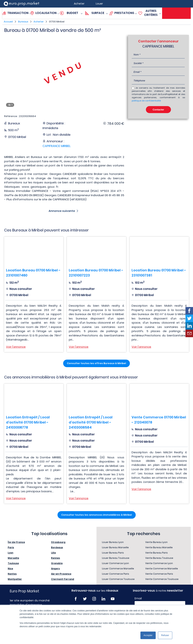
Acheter (39, 22)
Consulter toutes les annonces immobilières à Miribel (97, 515)
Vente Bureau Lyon (156, 542)
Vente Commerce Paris (159, 574)
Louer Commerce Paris (116, 574)
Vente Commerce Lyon (159, 563)
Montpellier (15, 579)
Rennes (56, 558)
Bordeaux (57, 547)
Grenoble (57, 563)
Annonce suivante (62, 211)
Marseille (13, 558)
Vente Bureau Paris (157, 553)
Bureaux (23, 22)
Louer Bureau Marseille (115, 547)
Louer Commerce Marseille (118, 569)
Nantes (12, 574)
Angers (55, 569)
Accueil (8, 22)
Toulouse (13, 563)
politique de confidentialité (146, 101)
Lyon (10, 553)
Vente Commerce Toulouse (162, 579)
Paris (11, 547)
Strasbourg (58, 542)
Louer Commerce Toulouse (118, 579)
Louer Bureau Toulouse (116, 558)
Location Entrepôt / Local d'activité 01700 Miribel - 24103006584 (91, 422)
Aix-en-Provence (61, 574)
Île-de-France (16, 542)
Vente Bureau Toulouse (159, 558)
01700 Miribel (57, 22)
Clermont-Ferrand (63, 579)
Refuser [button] (165, 635)
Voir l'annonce (16, 347)
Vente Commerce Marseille (162, 569)
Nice (10, 569)
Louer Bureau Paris (113, 553)
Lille (53, 553)
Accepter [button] (148, 635)
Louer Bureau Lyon (113, 542)
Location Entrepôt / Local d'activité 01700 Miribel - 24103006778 (28, 422)
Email (138, 598)
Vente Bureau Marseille (159, 547)
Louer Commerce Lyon (115, 563)
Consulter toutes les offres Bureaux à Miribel (96, 363)
